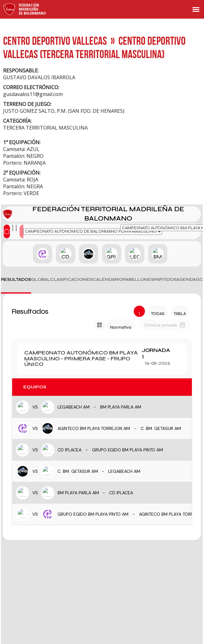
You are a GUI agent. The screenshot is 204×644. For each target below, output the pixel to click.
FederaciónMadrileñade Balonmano (32, 9)
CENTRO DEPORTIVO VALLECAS (55, 41)
